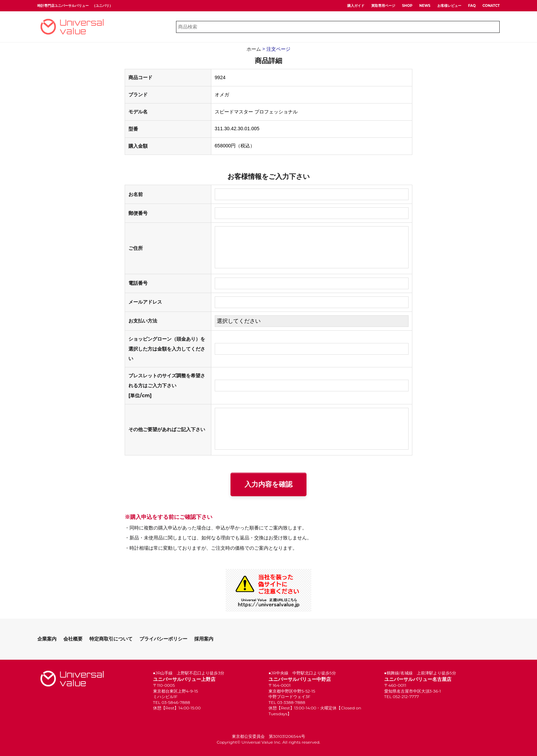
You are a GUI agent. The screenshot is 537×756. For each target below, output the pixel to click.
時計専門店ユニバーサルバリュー (63, 6)
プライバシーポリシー (163, 639)
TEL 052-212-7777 (402, 697)
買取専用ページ (383, 6)
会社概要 (73, 639)
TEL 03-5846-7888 (172, 702)
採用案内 (204, 639)
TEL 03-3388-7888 (287, 702)
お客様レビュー (449, 6)
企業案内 (47, 639)
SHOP (407, 6)
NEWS (425, 6)
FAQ (472, 6)
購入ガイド (356, 6)
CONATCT (491, 6)
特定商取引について (111, 639)
